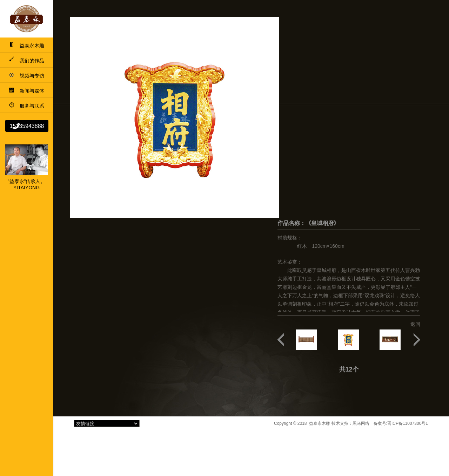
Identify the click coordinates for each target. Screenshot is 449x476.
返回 (415, 324)
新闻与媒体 (27, 91)
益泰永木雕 (27, 46)
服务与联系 (27, 106)
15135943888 (27, 126)
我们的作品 (27, 61)
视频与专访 (27, 76)
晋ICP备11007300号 (406, 423)
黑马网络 (361, 423)
